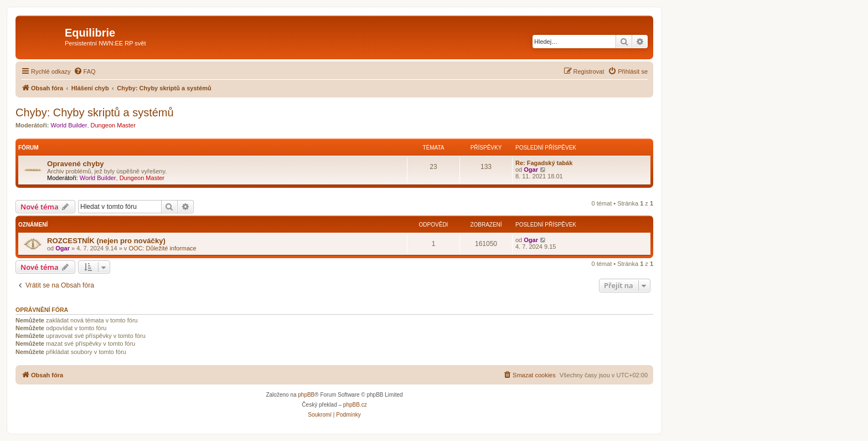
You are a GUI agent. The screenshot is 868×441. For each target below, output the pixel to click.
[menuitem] (85, 71)
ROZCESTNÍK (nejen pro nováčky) (106, 241)
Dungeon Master (113, 125)
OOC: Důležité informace (162, 248)
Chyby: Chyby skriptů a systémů (95, 112)
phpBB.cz (355, 405)
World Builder (69, 125)
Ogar (531, 170)
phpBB (306, 395)
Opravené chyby (76, 164)
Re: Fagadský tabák (544, 163)
